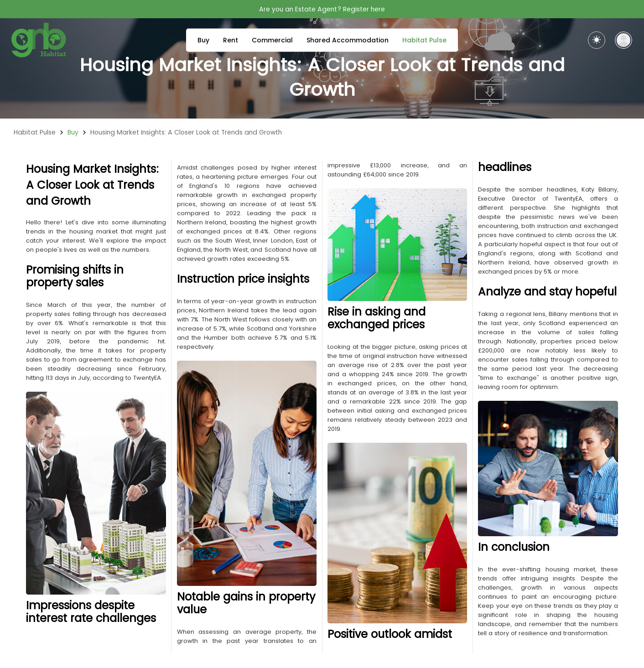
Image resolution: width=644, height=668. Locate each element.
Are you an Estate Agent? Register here (322, 9)
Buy (203, 40)
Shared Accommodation (348, 40)
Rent (231, 40)
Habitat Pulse (424, 40)
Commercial (272, 40)
